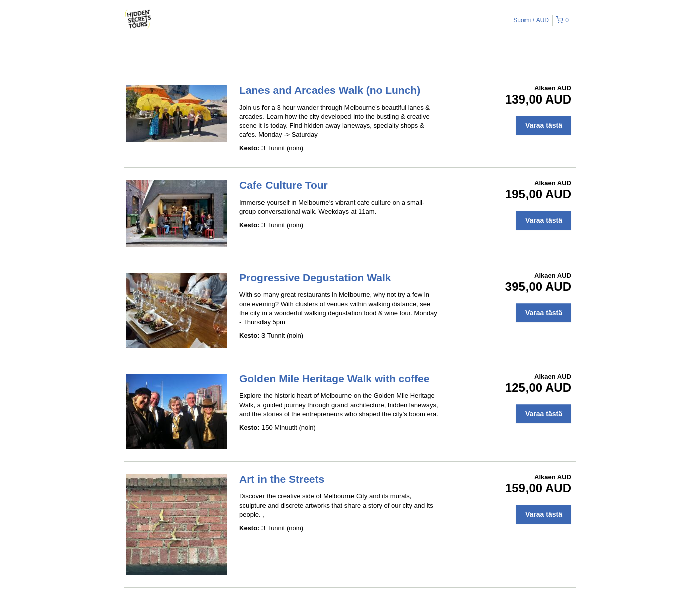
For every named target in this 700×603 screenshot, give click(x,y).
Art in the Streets (282, 479)
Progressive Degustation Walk (315, 278)
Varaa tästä (544, 125)
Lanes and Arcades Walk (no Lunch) (330, 90)
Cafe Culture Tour (284, 185)
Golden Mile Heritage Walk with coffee (334, 379)
